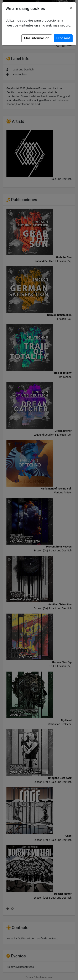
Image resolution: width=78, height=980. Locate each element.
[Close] (71, 8)
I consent (63, 38)
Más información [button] (37, 38)
